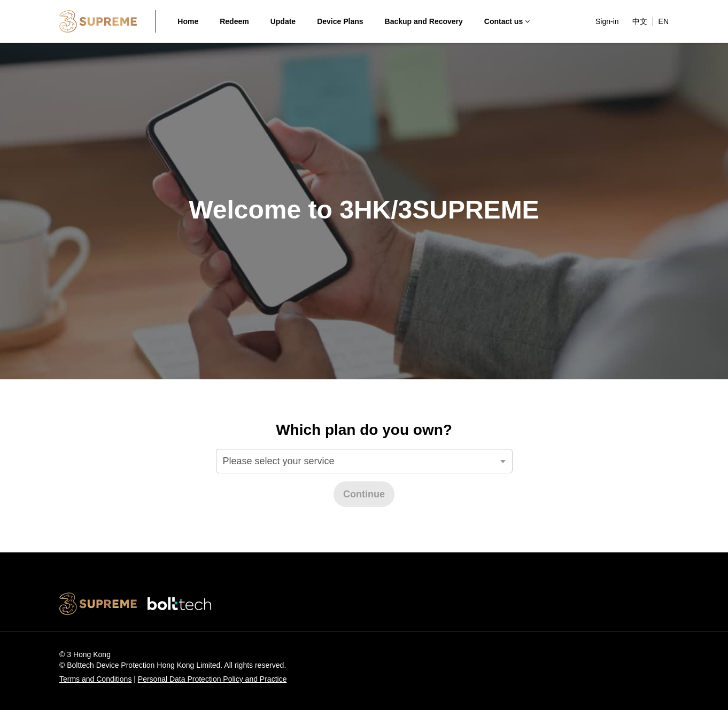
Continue (364, 494)
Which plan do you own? (364, 430)
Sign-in (607, 21)
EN (664, 21)
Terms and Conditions (95, 679)
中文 (640, 21)
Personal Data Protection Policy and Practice (212, 679)
